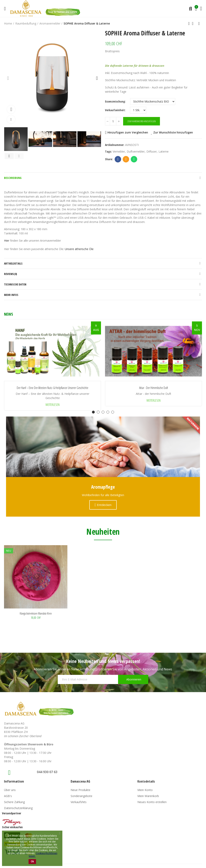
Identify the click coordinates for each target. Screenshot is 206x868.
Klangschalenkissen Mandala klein (36, 613)
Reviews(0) (10, 274)
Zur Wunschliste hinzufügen (173, 132)
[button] (8, 78)
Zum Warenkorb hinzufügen (142, 121)
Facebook (118, 159)
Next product (199, 24)
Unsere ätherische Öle (79, 249)
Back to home (194, 24)
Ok (32, 862)
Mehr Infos (11, 295)
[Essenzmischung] (153, 102)
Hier (7, 241)
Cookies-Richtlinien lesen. (43, 855)
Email (126, 159)
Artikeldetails (13, 263)
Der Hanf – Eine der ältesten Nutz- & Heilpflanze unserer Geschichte (53, 388)
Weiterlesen (53, 405)
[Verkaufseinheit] (138, 110)
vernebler (119, 151)
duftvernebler (136, 151)
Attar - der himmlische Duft (154, 388)
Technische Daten (15, 284)
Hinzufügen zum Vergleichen (128, 132)
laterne (164, 151)
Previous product (189, 24)
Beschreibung (13, 178)
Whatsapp (134, 159)
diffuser (152, 151)
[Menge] (113, 121)
